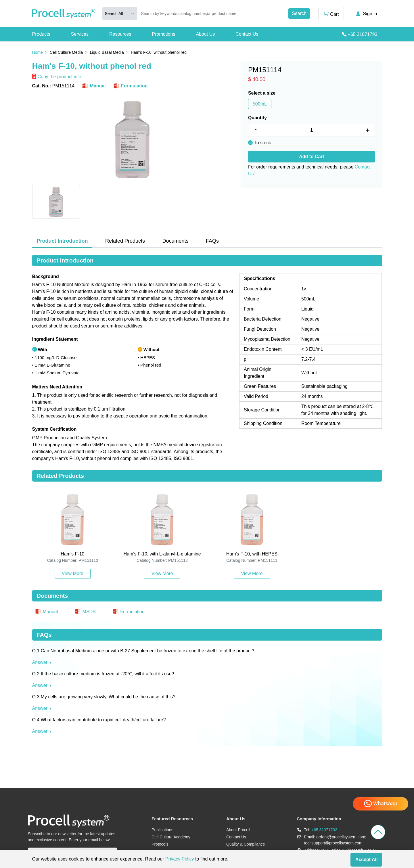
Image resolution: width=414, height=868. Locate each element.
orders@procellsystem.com (341, 837)
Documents (175, 241)
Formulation (130, 86)
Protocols (160, 844)
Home (38, 52)
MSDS (85, 612)
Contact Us (247, 34)
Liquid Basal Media (107, 52)
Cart (331, 14)
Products (41, 34)
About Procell (238, 830)
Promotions (163, 34)
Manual (93, 86)
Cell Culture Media (66, 52)
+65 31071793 (363, 34)
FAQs (212, 241)
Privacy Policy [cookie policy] (180, 859)
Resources (120, 34)
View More (73, 573)
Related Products (125, 241)
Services (80, 34)
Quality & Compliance (246, 844)
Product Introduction (62, 241)
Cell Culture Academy (171, 837)
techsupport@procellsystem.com (333, 843)
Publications (162, 830)
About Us (205, 34)
